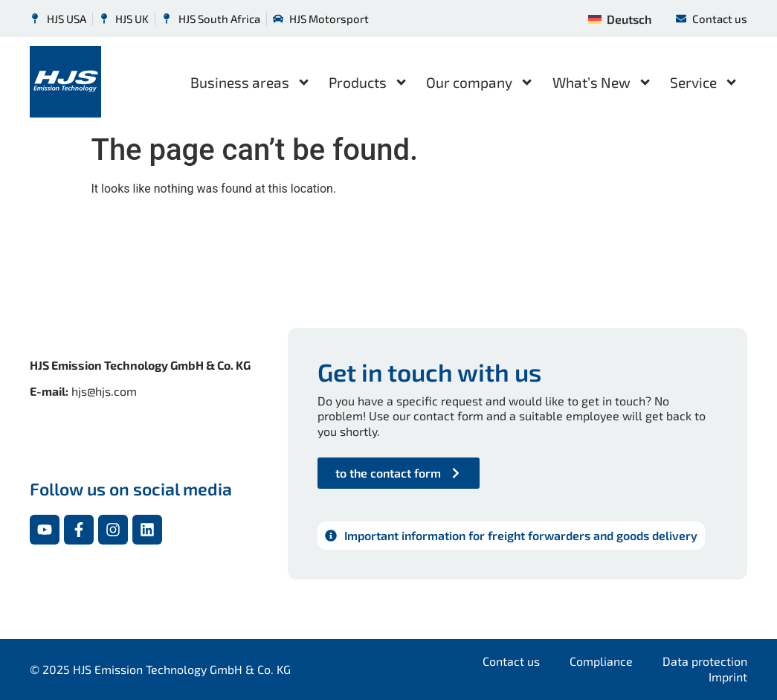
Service (704, 82)
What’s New (602, 82)
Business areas (251, 82)
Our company (480, 82)
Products (368, 82)
